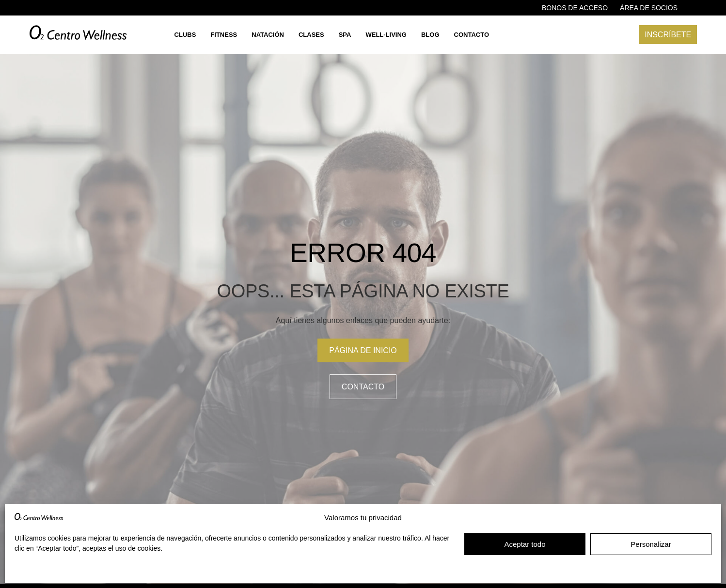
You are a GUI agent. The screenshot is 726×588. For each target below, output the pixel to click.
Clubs (185, 35)
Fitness (224, 35)
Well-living (386, 35)
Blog (430, 35)
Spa (345, 35)
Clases (311, 35)
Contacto (472, 35)
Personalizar (651, 544)
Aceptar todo (525, 544)
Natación (268, 35)
